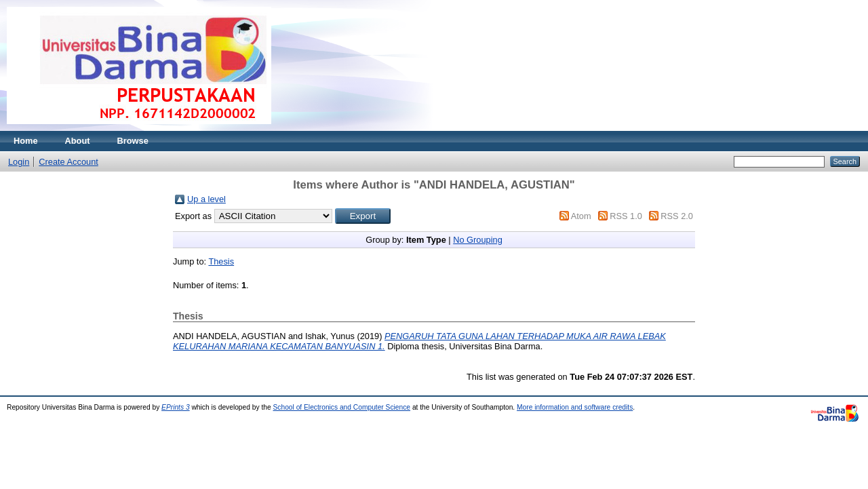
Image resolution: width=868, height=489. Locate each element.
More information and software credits (575, 407)
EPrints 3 (176, 407)
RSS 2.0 (677, 216)
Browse (133, 141)
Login (19, 162)
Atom (581, 216)
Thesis (221, 261)
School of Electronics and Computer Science (342, 407)
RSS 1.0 (626, 216)
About (78, 141)
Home (26, 141)
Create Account (68, 162)
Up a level (206, 199)
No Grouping (478, 240)
